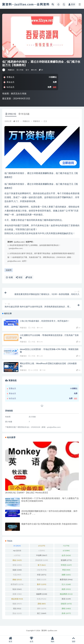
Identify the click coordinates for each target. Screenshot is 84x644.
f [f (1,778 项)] (66, 546)
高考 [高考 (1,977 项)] (66, 613)
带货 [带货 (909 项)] (66, 570)
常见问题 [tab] (24, 114)
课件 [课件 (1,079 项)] (42, 608)
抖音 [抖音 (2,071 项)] (42, 575)
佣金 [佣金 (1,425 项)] (17, 560)
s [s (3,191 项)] (42, 551)
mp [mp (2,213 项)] (17, 551)
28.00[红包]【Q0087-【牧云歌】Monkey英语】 (27, 493)
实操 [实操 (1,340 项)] (17, 570)
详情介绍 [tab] (11, 114)
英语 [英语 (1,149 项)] (66, 599)
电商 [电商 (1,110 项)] (42, 589)
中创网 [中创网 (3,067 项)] (42, 555)
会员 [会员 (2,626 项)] (66, 555)
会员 (32, 640)
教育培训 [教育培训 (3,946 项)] (66, 579)
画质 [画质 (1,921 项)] (66, 589)
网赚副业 (26, 121)
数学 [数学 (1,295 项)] (42, 584)
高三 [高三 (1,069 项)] (42, 613)
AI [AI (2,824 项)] (17, 546)
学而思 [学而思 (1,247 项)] (66, 565)
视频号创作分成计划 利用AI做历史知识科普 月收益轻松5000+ (50, 524)
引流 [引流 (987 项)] (17, 575)
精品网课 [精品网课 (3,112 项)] (66, 594)
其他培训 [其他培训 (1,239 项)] (42, 560)
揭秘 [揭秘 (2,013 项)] (17, 579)
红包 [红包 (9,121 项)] (42, 599)
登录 (72, 4)
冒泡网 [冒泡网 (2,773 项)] (66, 560)
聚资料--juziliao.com (49, 630)
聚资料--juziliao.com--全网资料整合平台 (32, 4)
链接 (29, 277)
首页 (18, 121)
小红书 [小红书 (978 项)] (42, 570)
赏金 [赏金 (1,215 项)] (17, 613)
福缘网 (9, 270)
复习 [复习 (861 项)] (42, 565)
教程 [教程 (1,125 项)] (42, 579)
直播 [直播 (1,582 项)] (17, 594)
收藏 (9, 277)
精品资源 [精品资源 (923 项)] (17, 599)
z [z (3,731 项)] (17, 555)
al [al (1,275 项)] (42, 546)
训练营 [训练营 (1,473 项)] (66, 604)
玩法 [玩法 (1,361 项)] (17, 589)
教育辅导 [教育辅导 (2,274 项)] (17, 584)
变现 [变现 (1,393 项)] (17, 565)
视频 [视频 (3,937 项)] (17, 604)
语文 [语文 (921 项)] (17, 608)
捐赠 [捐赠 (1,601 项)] (66, 575)
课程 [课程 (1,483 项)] (66, 608)
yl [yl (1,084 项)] (66, 551)
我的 (53, 640)
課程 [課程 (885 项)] (42, 604)
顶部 (73, 640)
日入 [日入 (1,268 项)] (66, 584)
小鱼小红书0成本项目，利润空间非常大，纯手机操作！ (45, 321)
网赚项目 (11, 70)
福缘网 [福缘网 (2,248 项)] (42, 594)
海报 (19, 277)
